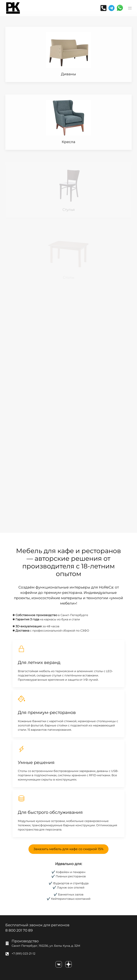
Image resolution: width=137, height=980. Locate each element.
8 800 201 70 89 (19, 930)
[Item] (68, 54)
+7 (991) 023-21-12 (23, 954)
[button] (130, 8)
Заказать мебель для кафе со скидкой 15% (68, 849)
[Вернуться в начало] (13, 8)
